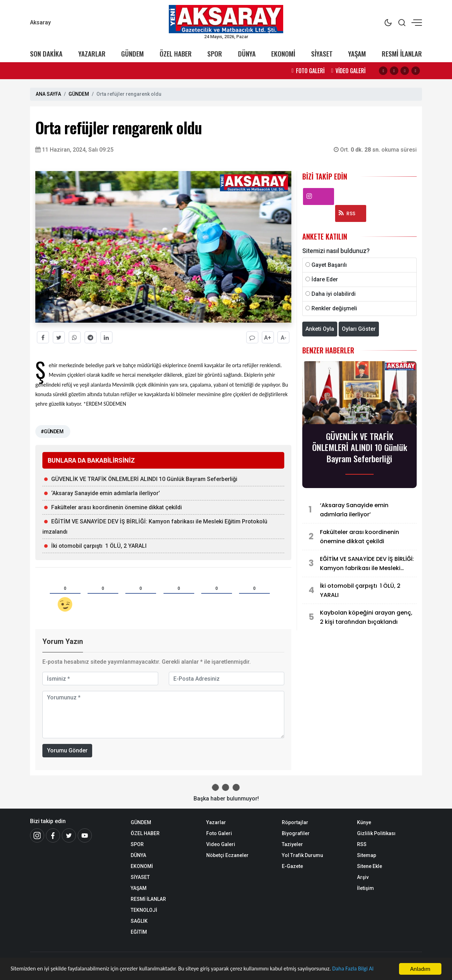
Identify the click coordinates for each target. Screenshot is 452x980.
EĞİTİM (139, 932)
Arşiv (363, 877)
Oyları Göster (359, 329)
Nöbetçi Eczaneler (227, 855)
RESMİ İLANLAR (402, 54)
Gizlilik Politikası (376, 833)
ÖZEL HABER (176, 54)
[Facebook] (53, 835)
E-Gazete (292, 866)
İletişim (365, 888)
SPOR (215, 54)
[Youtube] (85, 835)
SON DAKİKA (46, 54)
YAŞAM (357, 54)
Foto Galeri (219, 833)
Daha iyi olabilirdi (334, 294)
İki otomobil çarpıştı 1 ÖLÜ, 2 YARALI (99, 546)
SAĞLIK (139, 921)
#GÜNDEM (52, 432)
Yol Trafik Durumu (302, 855)
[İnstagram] (37, 835)
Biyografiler (296, 833)
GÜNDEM (132, 54)
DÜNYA (247, 54)
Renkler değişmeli (334, 308)
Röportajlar (295, 822)
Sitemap (367, 855)
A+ (268, 338)
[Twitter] (69, 835)
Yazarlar (216, 822)
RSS (347, 213)
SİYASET (322, 54)
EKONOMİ (283, 54)
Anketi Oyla (320, 329)
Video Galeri (221, 844)
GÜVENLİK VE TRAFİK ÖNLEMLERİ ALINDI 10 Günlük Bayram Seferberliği (144, 479)
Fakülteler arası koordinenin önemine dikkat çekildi (117, 507)
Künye (364, 822)
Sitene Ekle (370, 866)
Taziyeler (292, 844)
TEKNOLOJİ (144, 910)
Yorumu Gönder (67, 750)
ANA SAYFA (48, 94)
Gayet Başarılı (329, 265)
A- (284, 338)
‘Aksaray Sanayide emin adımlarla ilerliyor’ (106, 493)
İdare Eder (325, 279)
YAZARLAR (92, 54)
